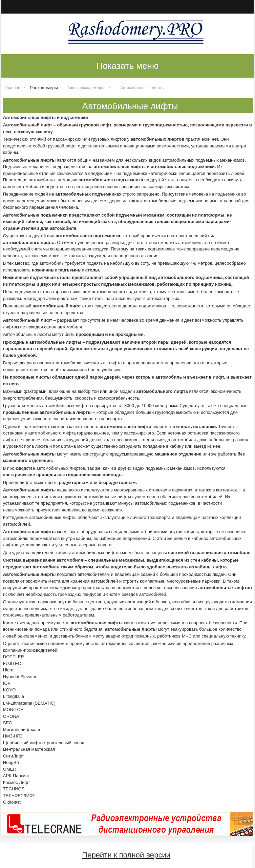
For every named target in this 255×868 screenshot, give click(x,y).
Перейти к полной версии (126, 855)
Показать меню (128, 66)
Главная (13, 88)
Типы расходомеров (87, 88)
